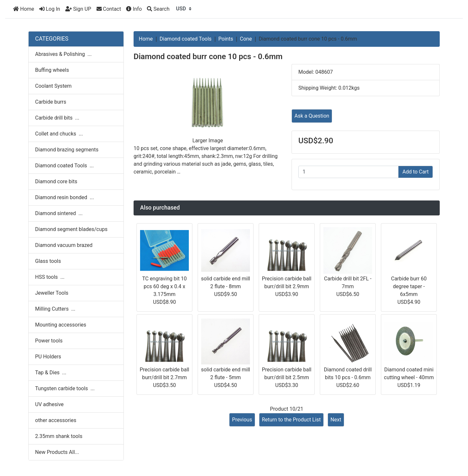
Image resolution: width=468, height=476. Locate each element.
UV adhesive (49, 404)
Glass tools (48, 261)
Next (336, 420)
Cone (246, 39)
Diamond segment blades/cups (71, 229)
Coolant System (53, 86)
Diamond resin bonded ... (65, 197)
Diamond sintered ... (59, 213)
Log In (50, 9)
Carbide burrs (51, 102)
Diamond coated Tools (186, 39)
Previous (242, 420)
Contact (109, 9)
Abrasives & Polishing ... (63, 54)
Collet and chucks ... (59, 134)
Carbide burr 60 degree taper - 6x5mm (409, 286)
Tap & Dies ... (51, 373)
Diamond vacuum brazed (64, 245)
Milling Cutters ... (55, 309)
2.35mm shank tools (59, 436)
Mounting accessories (61, 325)
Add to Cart (416, 172)
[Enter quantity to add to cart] (348, 172)
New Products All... (57, 452)
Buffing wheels (52, 70)
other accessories (56, 420)
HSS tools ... (50, 277)
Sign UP (78, 9)
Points (226, 39)
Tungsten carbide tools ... (65, 388)
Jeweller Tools (52, 293)
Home (24, 9)
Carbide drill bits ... (57, 118)
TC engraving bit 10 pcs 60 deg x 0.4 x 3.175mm (164, 286)
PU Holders (48, 357)
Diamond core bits (56, 181)
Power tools (49, 341)
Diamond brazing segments (67, 150)
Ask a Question (312, 116)
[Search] (158, 9)
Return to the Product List (291, 420)
